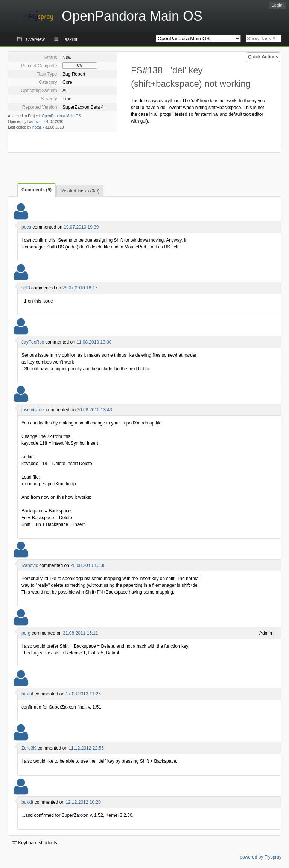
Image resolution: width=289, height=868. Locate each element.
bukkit (27, 694)
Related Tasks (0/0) (80, 191)
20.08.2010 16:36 (88, 565)
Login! (278, 5)
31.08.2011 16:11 (80, 633)
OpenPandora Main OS (61, 116)
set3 (26, 288)
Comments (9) (37, 190)
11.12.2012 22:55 (86, 748)
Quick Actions (263, 57)
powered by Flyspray (261, 857)
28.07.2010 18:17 (80, 288)
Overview (35, 39)
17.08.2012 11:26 (83, 694)
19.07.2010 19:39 (81, 227)
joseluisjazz (33, 410)
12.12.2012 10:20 (83, 802)
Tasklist (70, 39)
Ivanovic (34, 122)
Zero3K (29, 748)
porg (26, 633)
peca (26, 227)
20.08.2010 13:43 (94, 410)
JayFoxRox (33, 342)
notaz (37, 127)
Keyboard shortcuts (35, 843)
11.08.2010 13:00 (94, 342)
